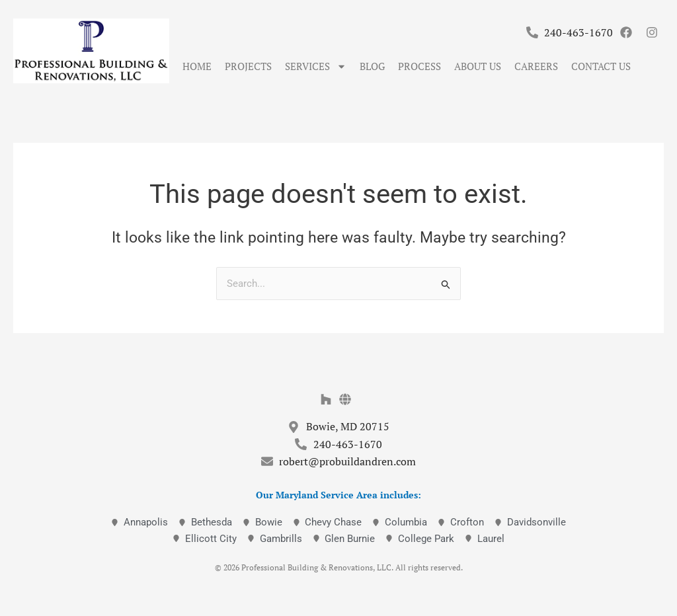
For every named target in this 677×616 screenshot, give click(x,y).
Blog (372, 66)
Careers (536, 66)
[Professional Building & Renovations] (91, 51)
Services (316, 66)
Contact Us (601, 66)
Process (419, 66)
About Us (478, 66)
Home (197, 66)
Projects (248, 66)
